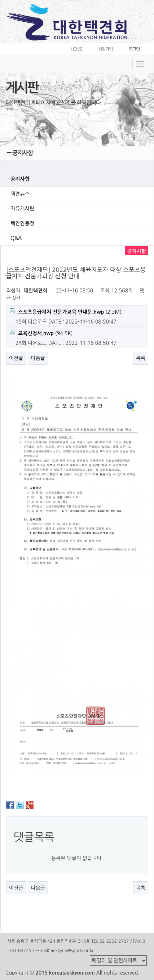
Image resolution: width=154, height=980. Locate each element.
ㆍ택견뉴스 (18, 194)
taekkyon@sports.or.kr (71, 951)
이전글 (16, 358)
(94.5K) (41, 333)
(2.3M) (66, 311)
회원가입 (105, 49)
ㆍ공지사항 (18, 179)
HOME (76, 49)
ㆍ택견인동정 (20, 223)
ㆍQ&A (14, 238)
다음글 (38, 358)
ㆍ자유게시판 (20, 209)
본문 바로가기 (0, 0)
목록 (141, 358)
